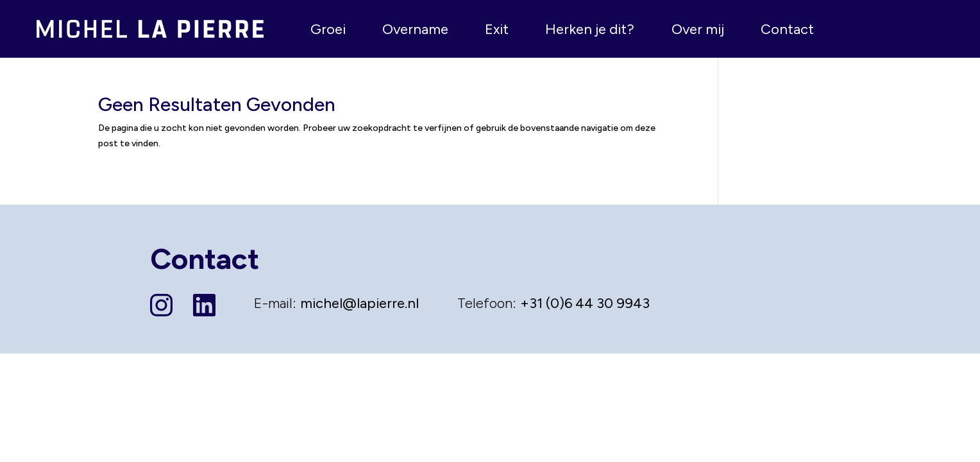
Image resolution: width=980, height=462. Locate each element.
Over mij (698, 29)
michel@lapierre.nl (359, 303)
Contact (787, 29)
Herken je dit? (590, 29)
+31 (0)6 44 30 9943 (585, 303)
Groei (328, 29)
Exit (497, 29)
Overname (415, 29)
